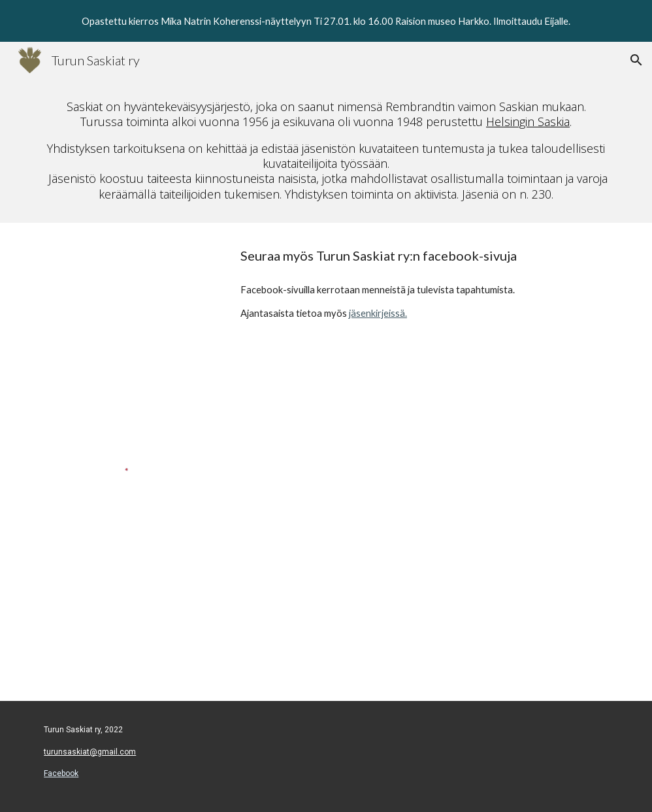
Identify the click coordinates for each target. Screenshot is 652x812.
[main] (326, 151)
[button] (636, 60)
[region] (326, 21)
